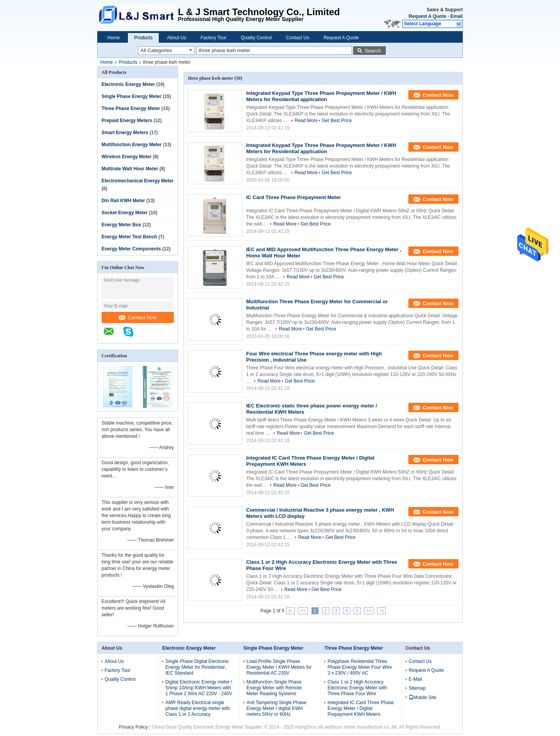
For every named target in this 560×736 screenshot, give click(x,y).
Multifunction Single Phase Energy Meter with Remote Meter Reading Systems (274, 688)
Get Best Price (337, 121)
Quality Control (256, 38)
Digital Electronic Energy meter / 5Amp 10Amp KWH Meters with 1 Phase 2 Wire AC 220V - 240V (199, 688)
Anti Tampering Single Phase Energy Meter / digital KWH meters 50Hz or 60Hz (276, 708)
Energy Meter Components (131, 249)
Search (373, 51)
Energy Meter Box (121, 225)
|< (290, 611)
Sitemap (417, 688)
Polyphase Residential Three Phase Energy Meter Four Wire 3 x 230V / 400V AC (360, 667)
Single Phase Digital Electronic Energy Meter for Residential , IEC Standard (197, 667)
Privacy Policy (133, 727)
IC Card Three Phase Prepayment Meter (293, 197)
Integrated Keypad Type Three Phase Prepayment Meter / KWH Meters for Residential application (321, 96)
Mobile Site (423, 698)
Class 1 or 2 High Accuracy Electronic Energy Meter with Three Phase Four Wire (357, 688)
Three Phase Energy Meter (131, 108)
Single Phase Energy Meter (131, 96)
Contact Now (138, 317)
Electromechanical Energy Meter (137, 181)
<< (303, 611)
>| (381, 611)
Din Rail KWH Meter (123, 201)
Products (143, 38)
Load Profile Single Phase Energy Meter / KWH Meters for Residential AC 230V (279, 667)
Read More (306, 121)
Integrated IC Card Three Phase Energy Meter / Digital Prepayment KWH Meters (361, 708)
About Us (176, 38)
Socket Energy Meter (125, 213)
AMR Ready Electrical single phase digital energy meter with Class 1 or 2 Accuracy (198, 708)
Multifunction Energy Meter (132, 145)
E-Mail (415, 679)
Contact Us (298, 38)
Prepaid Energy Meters (127, 121)
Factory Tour (213, 38)
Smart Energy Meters (125, 133)
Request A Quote (427, 16)
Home (114, 38)
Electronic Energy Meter (128, 84)
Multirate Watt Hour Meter (130, 169)
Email (457, 16)
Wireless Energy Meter (127, 157)
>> (369, 611)
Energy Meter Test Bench (129, 237)
